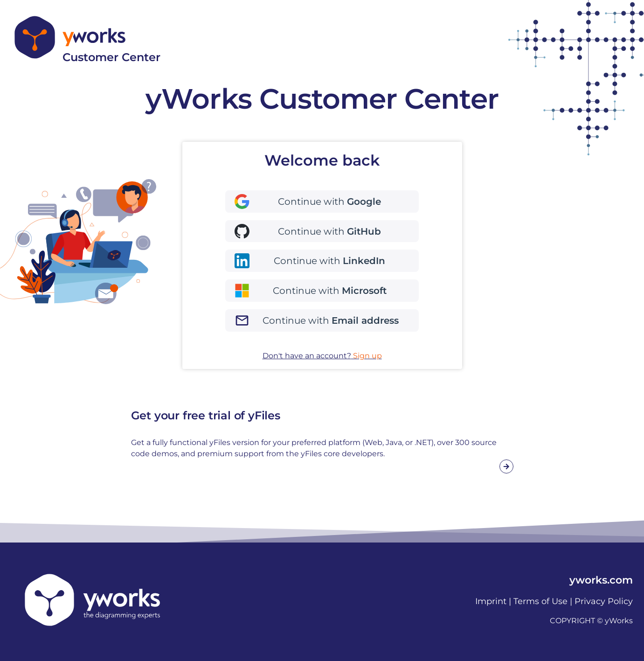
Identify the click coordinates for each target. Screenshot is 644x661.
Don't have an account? (322, 356)
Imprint (491, 601)
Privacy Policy (604, 601)
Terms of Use (540, 601)
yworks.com (601, 580)
